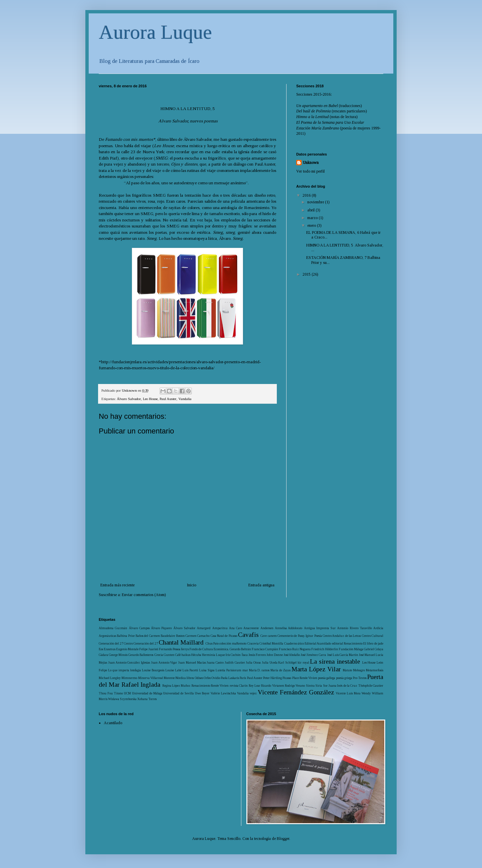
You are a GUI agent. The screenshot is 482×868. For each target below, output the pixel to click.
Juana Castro (215, 662)
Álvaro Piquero (161, 628)
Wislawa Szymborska (122, 699)
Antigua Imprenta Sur (320, 628)
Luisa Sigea (207, 670)
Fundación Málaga (351, 649)
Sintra (310, 686)
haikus (186, 655)
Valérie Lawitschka (223, 693)
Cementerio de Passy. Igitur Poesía (300, 636)
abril (311, 210)
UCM (127, 693)
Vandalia (185, 399)
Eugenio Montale (127, 649)
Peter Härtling (272, 678)
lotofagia (136, 670)
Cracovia (253, 643)
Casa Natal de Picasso (224, 636)
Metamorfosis (375, 670)
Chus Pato (212, 643)
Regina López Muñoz (177, 686)
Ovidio (216, 678)
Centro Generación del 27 (141, 643)
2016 (307, 195)
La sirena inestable (335, 661)
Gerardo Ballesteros (141, 655)
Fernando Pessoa (170, 649)
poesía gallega (327, 678)
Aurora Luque (155, 32)
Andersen (267, 628)
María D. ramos (259, 670)
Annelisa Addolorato (289, 628)
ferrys (185, 649)
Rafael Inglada (141, 685)
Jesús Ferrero (257, 655)
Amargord (204, 628)
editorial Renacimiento (347, 643)
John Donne (275, 655)
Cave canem (268, 636)
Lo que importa (119, 670)
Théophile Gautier (371, 686)
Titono (118, 693)
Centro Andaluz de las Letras (342, 636)
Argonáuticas (107, 636)
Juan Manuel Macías (192, 662)
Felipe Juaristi (149, 649)
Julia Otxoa (253, 662)
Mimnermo (129, 678)
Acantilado (113, 723)
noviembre (316, 202)
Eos (101, 649)
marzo (313, 218)
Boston (180, 636)
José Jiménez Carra (313, 655)
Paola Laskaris (230, 678)
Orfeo (207, 678)
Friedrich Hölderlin (325, 649)
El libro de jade (373, 643)
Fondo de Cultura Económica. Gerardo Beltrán (220, 649)
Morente (169, 678)
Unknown (311, 163)
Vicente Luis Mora (348, 693)
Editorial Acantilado (318, 643)
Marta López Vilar (316, 669)
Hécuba (196, 655)
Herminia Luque (213, 655)
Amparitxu (220, 628)
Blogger (283, 839)
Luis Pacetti (190, 670)
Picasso (287, 678)
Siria (319, 686)
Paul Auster (168, 399)
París (243, 678)
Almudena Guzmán (113, 628)
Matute (347, 670)
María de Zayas (280, 670)
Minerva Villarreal (151, 678)
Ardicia (378, 628)
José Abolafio (292, 655)
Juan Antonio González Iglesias (129, 662)
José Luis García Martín (343, 655)
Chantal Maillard (181, 642)
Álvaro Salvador (129, 399)
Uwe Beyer (202, 693)
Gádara (103, 655)
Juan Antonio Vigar (164, 662)
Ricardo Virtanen (272, 686)
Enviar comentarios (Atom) (144, 595)
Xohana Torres (147, 699)
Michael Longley (110, 678)
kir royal (303, 662)
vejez (253, 693)
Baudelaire (168, 636)
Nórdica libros (185, 678)
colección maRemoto (233, 643)
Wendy (366, 693)
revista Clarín (239, 686)
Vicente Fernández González (296, 692)
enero (312, 225)
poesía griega (344, 678)
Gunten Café (172, 655)
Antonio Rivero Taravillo (354, 628)
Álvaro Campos (139, 628)
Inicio (191, 585)
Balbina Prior (126, 636)
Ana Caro (235, 628)
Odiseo (199, 678)
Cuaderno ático (294, 643)
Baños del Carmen (148, 636)
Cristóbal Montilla (271, 643)
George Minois (118, 655)
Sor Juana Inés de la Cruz (340, 686)
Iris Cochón (233, 655)
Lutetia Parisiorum (228, 670)
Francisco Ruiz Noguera (295, 649)
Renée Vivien (220, 686)
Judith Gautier (235, 662)
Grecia (159, 655)
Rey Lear (255, 686)
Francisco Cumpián (265, 649)
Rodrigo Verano (295, 686)
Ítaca (245, 655)
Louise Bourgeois (153, 670)
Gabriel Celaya (374, 649)
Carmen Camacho (197, 636)
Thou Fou (106, 693)
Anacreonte (251, 628)
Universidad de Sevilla (178, 693)
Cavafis (248, 635)
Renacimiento (201, 686)
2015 (307, 274)
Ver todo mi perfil (310, 171)
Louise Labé (173, 670)
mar (245, 670)
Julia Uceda (270, 662)
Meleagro (359, 670)
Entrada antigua (261, 585)
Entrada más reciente (117, 585)
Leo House (150, 399)
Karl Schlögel (287, 662)
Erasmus (110, 649)
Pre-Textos (360, 678)
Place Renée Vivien (305, 678)
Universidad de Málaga (147, 693)
